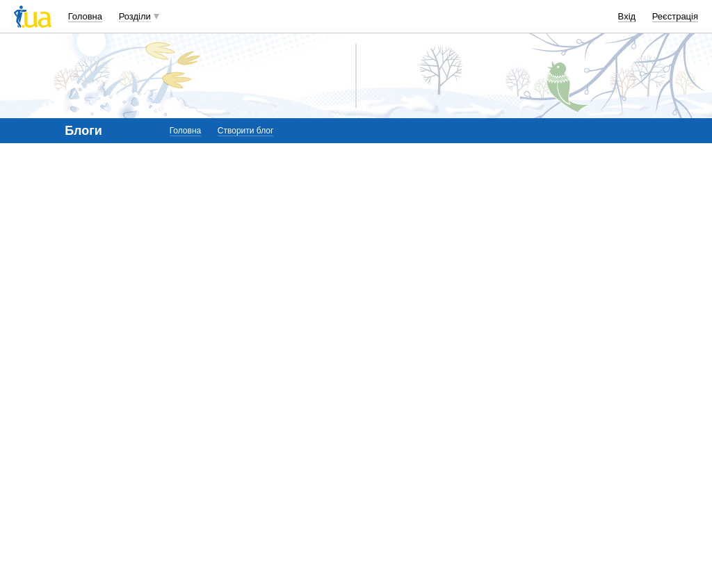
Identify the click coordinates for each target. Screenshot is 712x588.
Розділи (135, 16)
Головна (85, 16)
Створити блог (246, 131)
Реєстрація (675, 16)
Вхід (627, 16)
